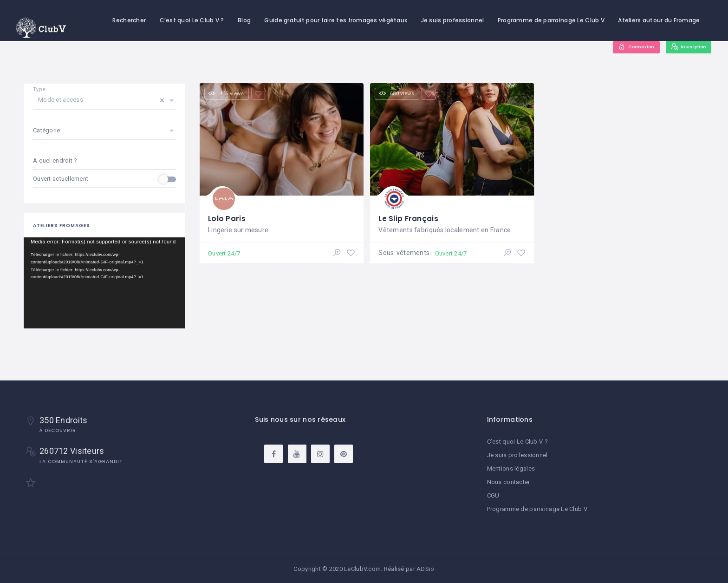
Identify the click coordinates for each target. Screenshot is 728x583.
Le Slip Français (409, 217)
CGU (493, 494)
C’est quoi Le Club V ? (192, 20)
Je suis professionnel (453, 20)
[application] (104, 283)
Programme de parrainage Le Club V (551, 20)
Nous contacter (509, 481)
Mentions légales (511, 468)
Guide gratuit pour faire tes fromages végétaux (336, 20)
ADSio (425, 567)
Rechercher (129, 20)
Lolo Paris (227, 217)
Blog (244, 20)
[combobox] (104, 161)
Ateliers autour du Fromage (659, 20)
